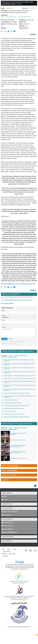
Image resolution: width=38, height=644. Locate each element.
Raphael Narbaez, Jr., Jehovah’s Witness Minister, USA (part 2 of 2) (19, 378)
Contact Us (5, 556)
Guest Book (4, 554)
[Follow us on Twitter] (31, 550)
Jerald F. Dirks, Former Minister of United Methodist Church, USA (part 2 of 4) (18, 364)
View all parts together (7, 303)
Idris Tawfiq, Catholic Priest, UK (10, 400)
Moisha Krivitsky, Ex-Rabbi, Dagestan (12, 403)
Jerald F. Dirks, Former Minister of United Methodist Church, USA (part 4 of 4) (18, 372)
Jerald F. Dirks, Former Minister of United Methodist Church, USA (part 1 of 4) (18, 360)
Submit (4, 339)
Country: (3, 315)
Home (3, 549)
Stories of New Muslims (11, 17)
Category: (4, 15)
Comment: (4, 327)
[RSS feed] (35, 550)
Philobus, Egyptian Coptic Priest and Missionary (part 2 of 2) (18, 284)
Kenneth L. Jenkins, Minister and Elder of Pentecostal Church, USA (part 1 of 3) (18, 382)
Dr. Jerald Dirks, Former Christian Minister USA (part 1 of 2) (18, 446)
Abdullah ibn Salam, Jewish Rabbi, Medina (13, 409)
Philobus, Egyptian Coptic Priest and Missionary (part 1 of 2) (17, 297)
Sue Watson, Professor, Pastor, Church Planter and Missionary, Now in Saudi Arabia (19, 397)
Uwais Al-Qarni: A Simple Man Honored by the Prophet (16, 417)
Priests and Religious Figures (24, 17)
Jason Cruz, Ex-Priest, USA (9, 411)
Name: (3, 311)
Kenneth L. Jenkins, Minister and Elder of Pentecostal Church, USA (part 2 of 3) (18, 386)
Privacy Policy (12, 554)
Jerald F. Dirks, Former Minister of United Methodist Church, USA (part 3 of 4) (18, 368)
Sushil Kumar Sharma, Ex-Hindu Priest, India (13, 414)
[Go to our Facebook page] (26, 550)
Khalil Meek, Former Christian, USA (18, 458)
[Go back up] (35, 486)
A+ (35, 8)
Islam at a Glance (7, 552)
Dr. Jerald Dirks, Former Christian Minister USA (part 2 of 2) (18, 452)
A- (30, 8)
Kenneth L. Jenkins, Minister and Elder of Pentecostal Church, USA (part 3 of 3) (18, 390)
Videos (11, 428)
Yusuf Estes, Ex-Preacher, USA (18, 440)
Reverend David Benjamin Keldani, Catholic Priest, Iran (16, 406)
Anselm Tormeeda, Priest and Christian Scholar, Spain (15, 393)
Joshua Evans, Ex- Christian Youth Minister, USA (18, 434)
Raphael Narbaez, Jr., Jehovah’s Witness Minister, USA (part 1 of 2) (19, 376)
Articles (2, 17)
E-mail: (3, 320)
